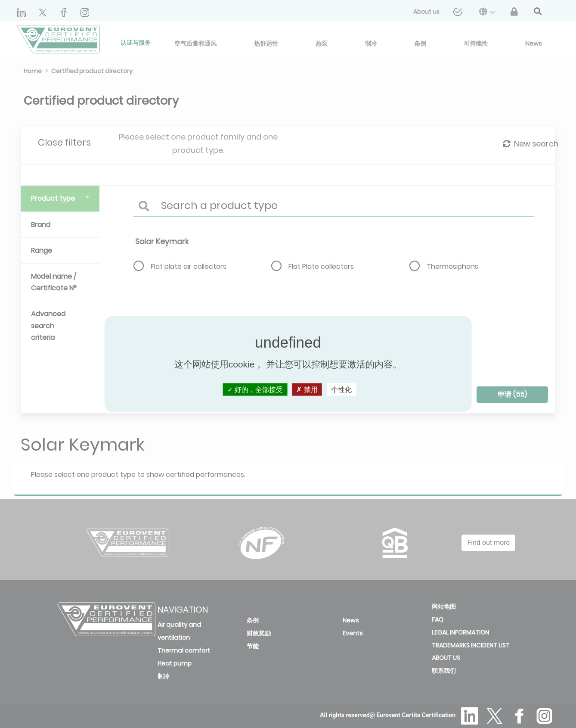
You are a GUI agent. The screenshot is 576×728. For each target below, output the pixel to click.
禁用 (307, 389)
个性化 (341, 389)
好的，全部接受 (255, 389)
